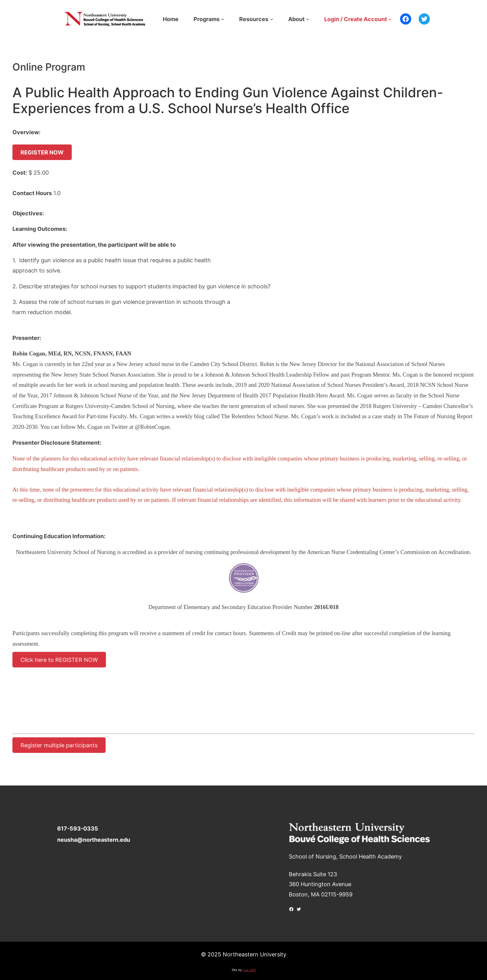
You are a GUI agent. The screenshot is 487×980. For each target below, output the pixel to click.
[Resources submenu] (272, 19)
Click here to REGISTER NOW (59, 660)
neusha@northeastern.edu (94, 840)
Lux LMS (249, 970)
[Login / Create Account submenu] (390, 19)
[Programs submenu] (223, 19)
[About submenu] (308, 19)
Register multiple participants (59, 745)
